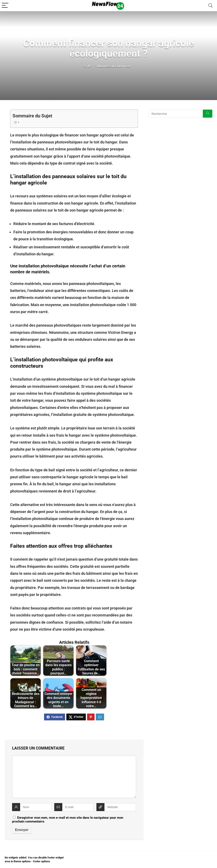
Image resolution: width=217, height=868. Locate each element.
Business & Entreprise (114, 66)
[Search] (210, 6)
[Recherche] (208, 114)
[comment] (74, 777)
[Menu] (5, 6)
